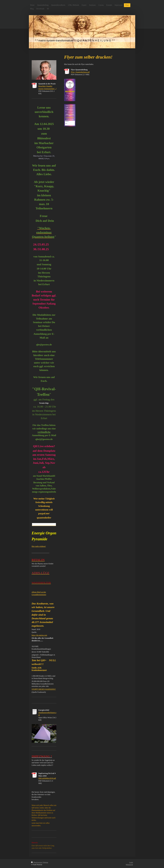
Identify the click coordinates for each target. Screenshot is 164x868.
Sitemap (46, 862)
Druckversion (37, 862)
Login (131, 862)
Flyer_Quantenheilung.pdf (80, 72)
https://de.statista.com (39, 635)
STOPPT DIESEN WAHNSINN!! (44, 689)
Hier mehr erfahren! (39, 546)
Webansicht (129, 865)
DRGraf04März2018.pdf (47, 778)
